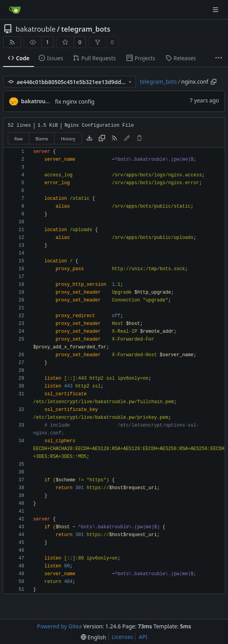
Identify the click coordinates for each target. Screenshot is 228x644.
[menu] (94, 637)
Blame (42, 139)
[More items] (219, 58)
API (143, 637)
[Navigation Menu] (216, 10)
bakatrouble (36, 29)
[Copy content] (102, 138)
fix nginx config (75, 101)
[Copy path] (214, 82)
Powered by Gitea (60, 626)
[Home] (15, 10)
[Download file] (89, 138)
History (68, 139)
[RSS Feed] (12, 42)
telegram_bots (86, 29)
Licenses (123, 637)
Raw (19, 139)
